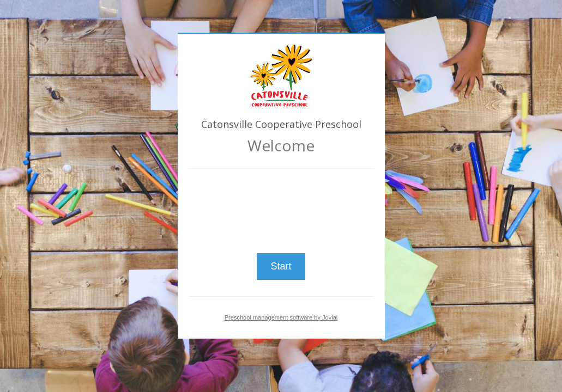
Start (281, 266)
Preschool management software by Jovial (281, 317)
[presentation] (281, 206)
